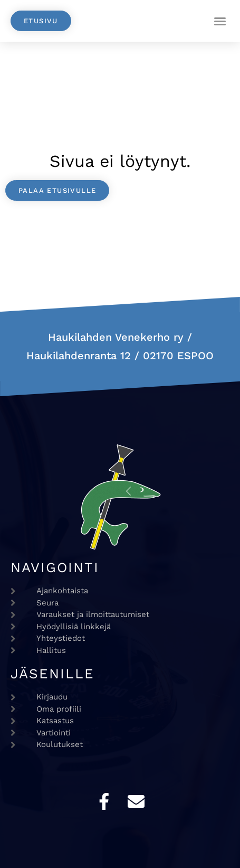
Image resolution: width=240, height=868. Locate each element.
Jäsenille (52, 674)
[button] (220, 21)
